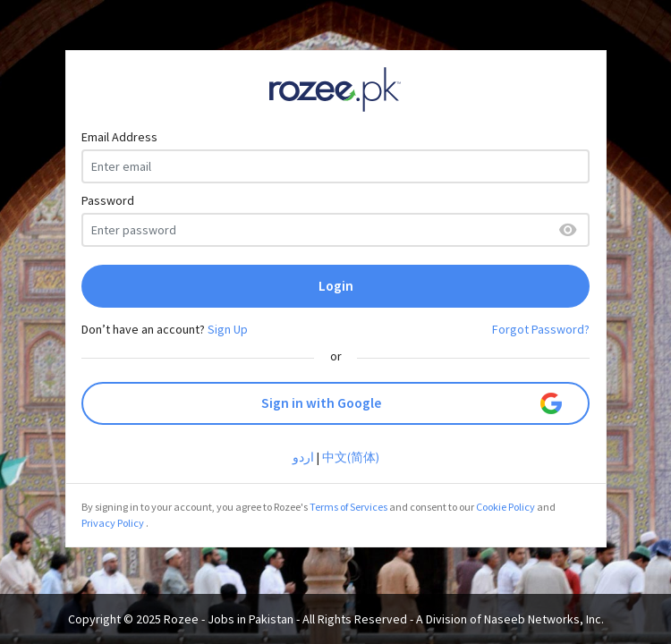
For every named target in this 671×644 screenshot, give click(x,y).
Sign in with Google (412, 403)
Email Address (119, 137)
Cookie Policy (505, 507)
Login (336, 286)
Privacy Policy (113, 523)
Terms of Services (348, 507)
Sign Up (228, 329)
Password (108, 200)
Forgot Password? (541, 329)
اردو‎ (303, 457)
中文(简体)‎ (351, 457)
